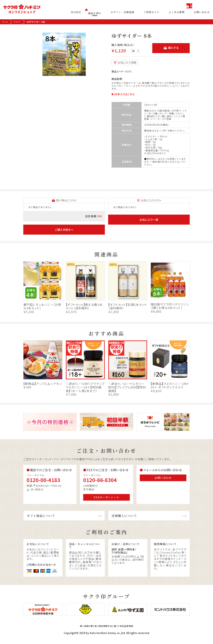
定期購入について (124, 515)
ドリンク (20, 22)
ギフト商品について (41, 515)
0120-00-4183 (43, 480)
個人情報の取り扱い (78, 631)
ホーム (6, 22)
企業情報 (142, 631)
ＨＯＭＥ (86, 13)
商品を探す (105, 13)
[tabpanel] (64, 54)
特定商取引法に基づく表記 (113, 631)
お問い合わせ (202, 13)
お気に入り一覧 (149, 219)
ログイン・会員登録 (130, 13)
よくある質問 (179, 13)
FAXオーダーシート (106, 497)
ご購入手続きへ (64, 229)
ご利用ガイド (156, 13)
